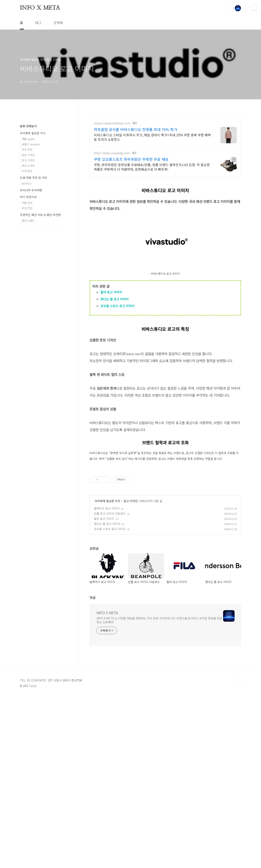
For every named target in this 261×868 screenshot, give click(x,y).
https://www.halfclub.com (112, 123)
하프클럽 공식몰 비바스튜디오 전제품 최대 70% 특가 (136, 129)
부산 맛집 (27, 331)
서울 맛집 (27, 326)
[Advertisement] (165, 210)
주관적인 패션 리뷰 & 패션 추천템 (40, 338)
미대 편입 (27, 294)
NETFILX (27, 307)
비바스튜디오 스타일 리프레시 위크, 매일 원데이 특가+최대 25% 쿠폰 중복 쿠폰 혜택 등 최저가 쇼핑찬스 (152, 137)
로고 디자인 (131, 673)
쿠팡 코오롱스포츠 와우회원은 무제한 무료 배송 (131, 159)
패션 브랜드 (28, 344)
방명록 (58, 23)
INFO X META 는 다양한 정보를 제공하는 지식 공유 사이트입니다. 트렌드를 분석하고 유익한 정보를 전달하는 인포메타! (159, 793)
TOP (238, 854)
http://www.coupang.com (112, 153)
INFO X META (40, 8)
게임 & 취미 (28, 289)
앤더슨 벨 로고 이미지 (115, 356)
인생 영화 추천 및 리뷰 (33, 301)
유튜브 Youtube (31, 267)
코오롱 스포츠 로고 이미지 (117, 363)
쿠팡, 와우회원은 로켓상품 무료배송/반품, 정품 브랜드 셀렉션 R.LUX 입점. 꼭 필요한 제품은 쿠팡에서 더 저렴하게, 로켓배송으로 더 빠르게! (152, 167)
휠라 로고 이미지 (111, 350)
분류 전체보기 (28, 249)
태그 (38, 23)
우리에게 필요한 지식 (107, 673)
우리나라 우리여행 (31, 313)
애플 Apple (28, 262)
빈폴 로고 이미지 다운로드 (110, 686)
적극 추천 (27, 273)
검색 (228, 8)
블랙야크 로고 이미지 (107, 681)
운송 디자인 (28, 278)
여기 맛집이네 (28, 320)
